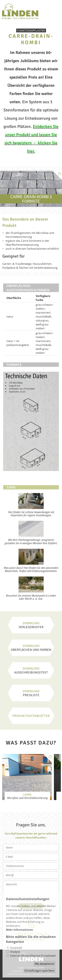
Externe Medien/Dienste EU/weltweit (33, 956)
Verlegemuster (31, 625)
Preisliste (31, 693)
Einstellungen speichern (39, 971)
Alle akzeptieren (44, 964)
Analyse (15, 952)
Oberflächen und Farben (31, 648)
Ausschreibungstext (31, 670)
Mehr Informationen (20, 930)
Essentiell (16, 948)
